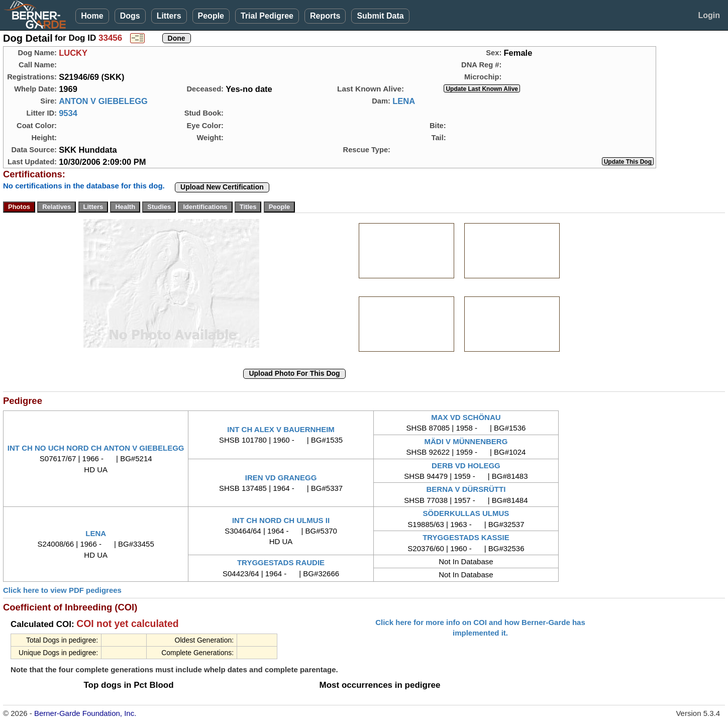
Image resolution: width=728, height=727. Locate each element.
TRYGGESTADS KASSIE (466, 537)
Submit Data (380, 16)
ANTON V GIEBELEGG (103, 101)
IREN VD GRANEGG (281, 478)
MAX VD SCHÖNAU (466, 417)
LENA (404, 101)
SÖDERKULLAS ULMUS (466, 513)
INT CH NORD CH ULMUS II (281, 520)
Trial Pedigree (267, 16)
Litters (169, 16)
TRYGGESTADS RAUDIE (281, 562)
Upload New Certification (222, 187)
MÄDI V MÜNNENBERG (466, 441)
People (211, 16)
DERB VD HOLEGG (466, 465)
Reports (325, 16)
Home (92, 16)
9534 (68, 113)
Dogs (130, 16)
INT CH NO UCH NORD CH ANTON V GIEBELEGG (96, 448)
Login (709, 15)
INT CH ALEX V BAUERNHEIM (281, 429)
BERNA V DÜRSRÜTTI (466, 489)
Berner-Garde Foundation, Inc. (85, 713)
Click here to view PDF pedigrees (62, 590)
